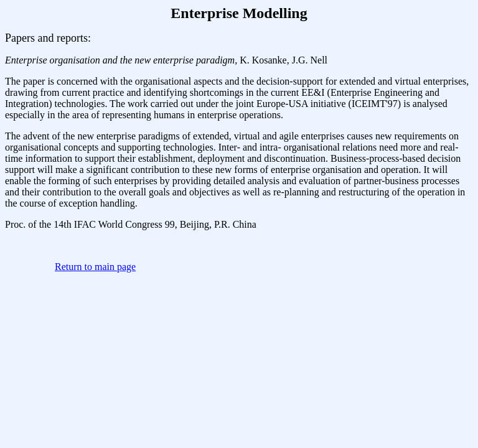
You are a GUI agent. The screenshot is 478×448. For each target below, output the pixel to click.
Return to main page (95, 267)
